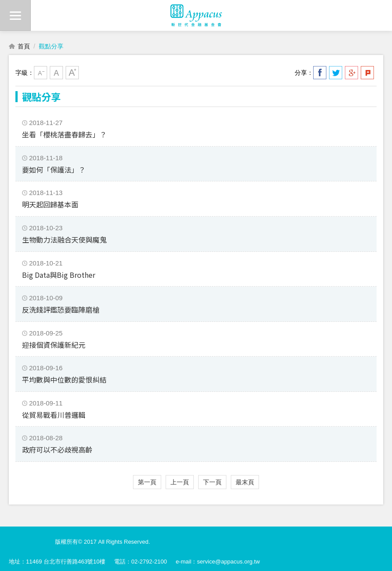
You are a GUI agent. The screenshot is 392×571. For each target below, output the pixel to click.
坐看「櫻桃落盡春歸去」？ (64, 134)
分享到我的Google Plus (351, 73)
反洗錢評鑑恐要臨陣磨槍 (61, 309)
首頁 (24, 46)
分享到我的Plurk (367, 73)
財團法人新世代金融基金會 (196, 15)
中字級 (56, 73)
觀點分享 (51, 46)
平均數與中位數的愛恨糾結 (64, 379)
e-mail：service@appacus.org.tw (218, 562)
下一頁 (212, 482)
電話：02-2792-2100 (141, 562)
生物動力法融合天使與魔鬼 (64, 239)
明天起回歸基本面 (50, 204)
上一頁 (180, 482)
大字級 (72, 73)
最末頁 (245, 482)
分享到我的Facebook (320, 73)
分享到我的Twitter (336, 73)
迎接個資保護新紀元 (54, 345)
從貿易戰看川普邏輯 (54, 415)
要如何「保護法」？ (54, 169)
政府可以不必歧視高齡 (57, 449)
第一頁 (147, 482)
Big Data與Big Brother (59, 275)
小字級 (41, 73)
